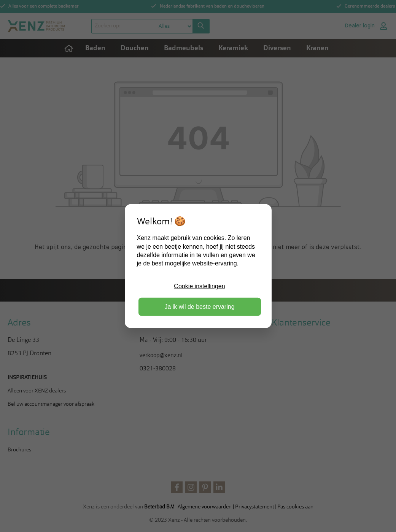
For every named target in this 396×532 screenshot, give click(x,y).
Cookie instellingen (199, 286)
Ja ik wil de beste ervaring (199, 307)
